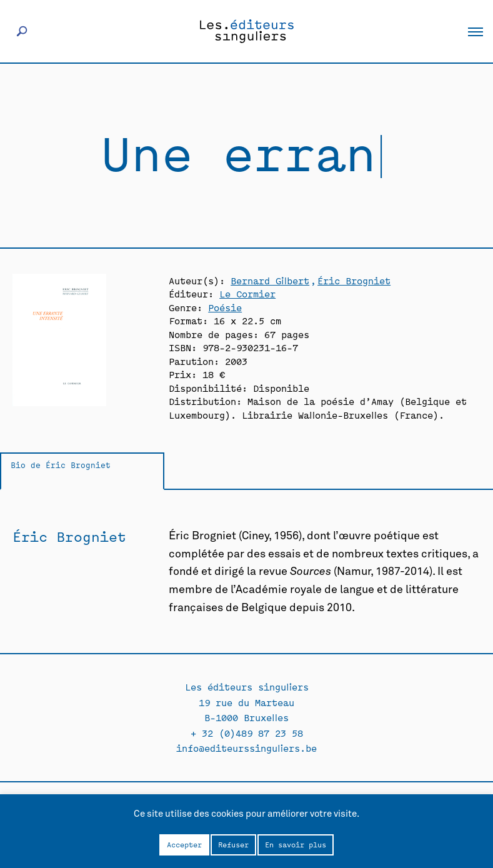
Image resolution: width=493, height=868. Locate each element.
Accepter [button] (184, 844)
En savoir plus (296, 844)
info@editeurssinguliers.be (247, 748)
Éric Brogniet (354, 280)
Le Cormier (247, 293)
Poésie (225, 307)
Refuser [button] (233, 844)
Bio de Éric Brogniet (61, 465)
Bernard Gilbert (270, 280)
